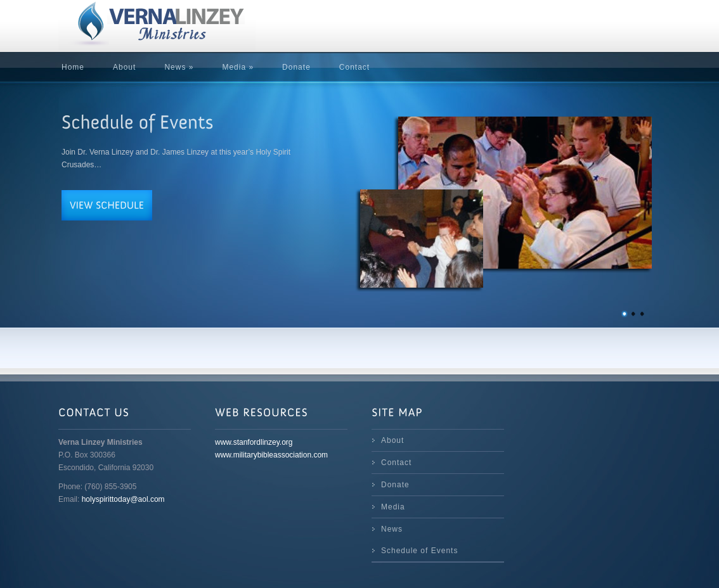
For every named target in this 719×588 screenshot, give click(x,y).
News (392, 529)
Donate (296, 67)
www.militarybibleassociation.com (271, 455)
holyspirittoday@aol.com (123, 499)
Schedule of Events (419, 551)
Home (73, 67)
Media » (238, 67)
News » (179, 67)
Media (393, 507)
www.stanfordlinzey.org (254, 442)
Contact (354, 67)
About (124, 67)
